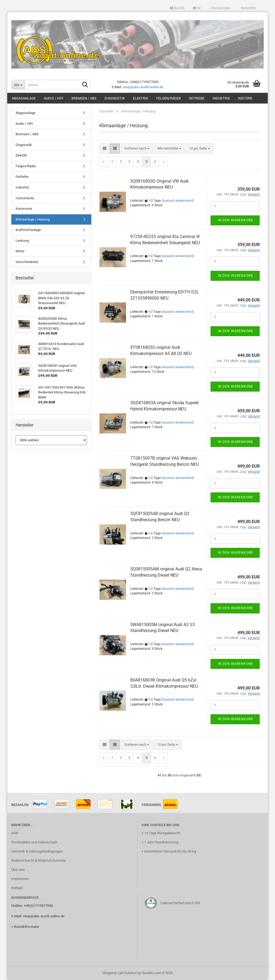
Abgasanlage (24, 98)
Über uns (18, 870)
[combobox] (137, 149)
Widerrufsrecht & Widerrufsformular (39, 860)
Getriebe (197, 98)
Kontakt (17, 888)
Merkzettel (247, 8)
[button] (197, 8)
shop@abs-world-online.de (143, 87)
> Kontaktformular (25, 927)
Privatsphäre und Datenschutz (34, 842)
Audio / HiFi (54, 98)
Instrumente (25, 198)
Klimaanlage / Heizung (33, 219)
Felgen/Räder (169, 98)
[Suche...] (18, 85)
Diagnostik (115, 98)
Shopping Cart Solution (120, 973)
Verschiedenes (27, 262)
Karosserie (24, 209)
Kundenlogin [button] (220, 8)
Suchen (177, 8)
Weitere (245, 98)
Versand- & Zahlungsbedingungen (37, 851)
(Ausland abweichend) (178, 201)
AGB (15, 833)
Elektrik (141, 98)
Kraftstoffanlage (28, 230)
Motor (20, 251)
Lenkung (22, 241)
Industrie (221, 98)
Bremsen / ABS (84, 98)
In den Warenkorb (235, 220)
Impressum (20, 879)
